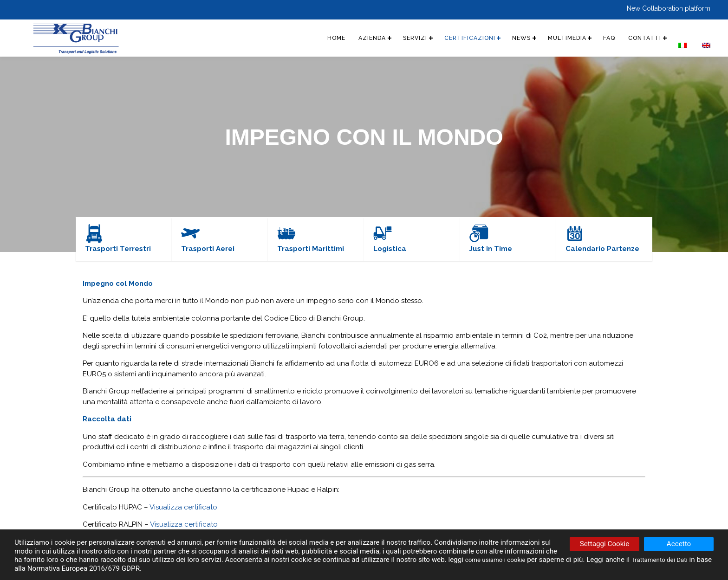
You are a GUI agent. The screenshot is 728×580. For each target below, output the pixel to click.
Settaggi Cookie (604, 544)
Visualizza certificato (183, 507)
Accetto (679, 544)
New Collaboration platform (669, 8)
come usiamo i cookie (500, 560)
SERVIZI (384, 38)
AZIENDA (336, 38)
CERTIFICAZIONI (443, 38)
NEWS (500, 38)
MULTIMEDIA (550, 38)
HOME (298, 38)
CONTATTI (636, 38)
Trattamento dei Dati (672, 560)
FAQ (598, 38)
